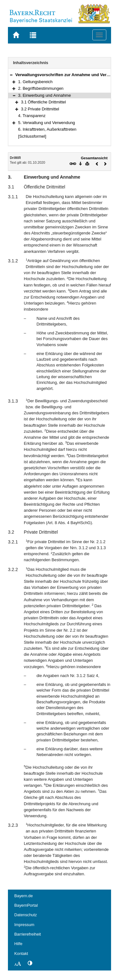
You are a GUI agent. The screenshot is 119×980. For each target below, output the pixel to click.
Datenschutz (26, 915)
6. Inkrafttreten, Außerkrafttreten (47, 129)
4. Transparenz (32, 116)
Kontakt (21, 954)
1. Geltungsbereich (35, 82)
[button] (11, 75)
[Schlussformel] (32, 136)
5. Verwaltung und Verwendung (46, 123)
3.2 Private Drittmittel (40, 109)
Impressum (24, 925)
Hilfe (18, 944)
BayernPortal (26, 905)
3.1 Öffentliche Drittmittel (43, 102)
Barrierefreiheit (28, 934)
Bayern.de (23, 896)
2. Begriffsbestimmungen (41, 88)
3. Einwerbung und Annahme (44, 95)
